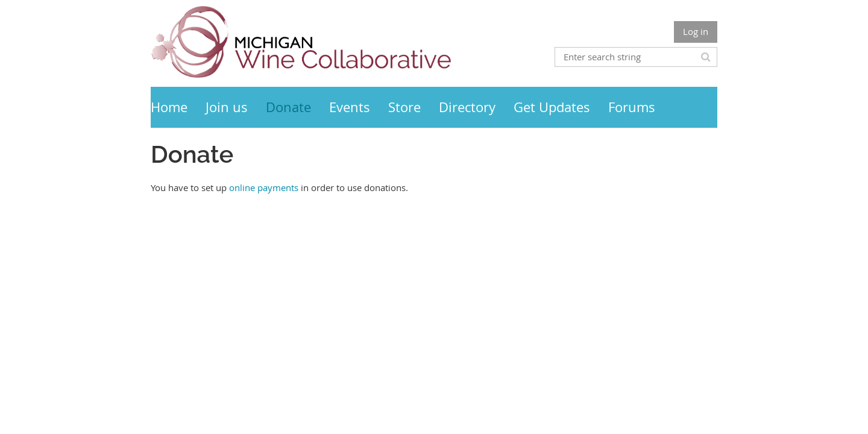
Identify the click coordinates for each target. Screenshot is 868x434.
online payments (264, 187)
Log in (696, 31)
